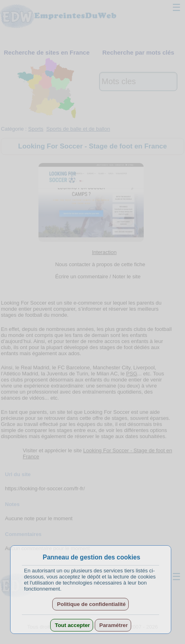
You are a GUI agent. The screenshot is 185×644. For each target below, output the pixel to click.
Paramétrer (113, 625)
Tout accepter (72, 625)
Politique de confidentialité (90, 604)
